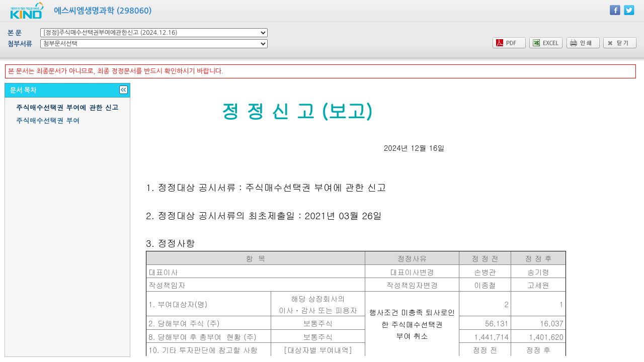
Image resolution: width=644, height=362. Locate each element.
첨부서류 (20, 44)
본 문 (15, 33)
